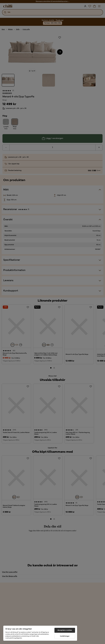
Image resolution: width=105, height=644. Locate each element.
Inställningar (65, 636)
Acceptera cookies (65, 630)
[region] (40, 633)
